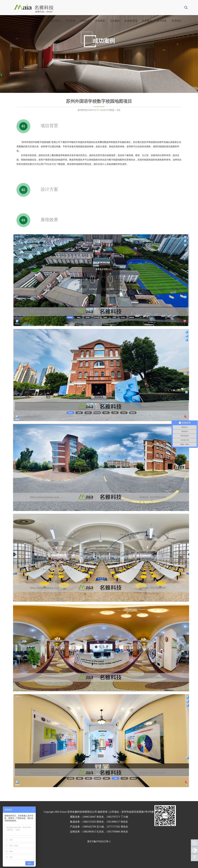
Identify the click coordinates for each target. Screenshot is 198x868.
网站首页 (55, 21)
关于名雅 (70, 21)
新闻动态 (85, 21)
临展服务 (147, 21)
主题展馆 (100, 21)
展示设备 (162, 21)
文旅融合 (115, 21)
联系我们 (177, 21)
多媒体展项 (131, 21)
